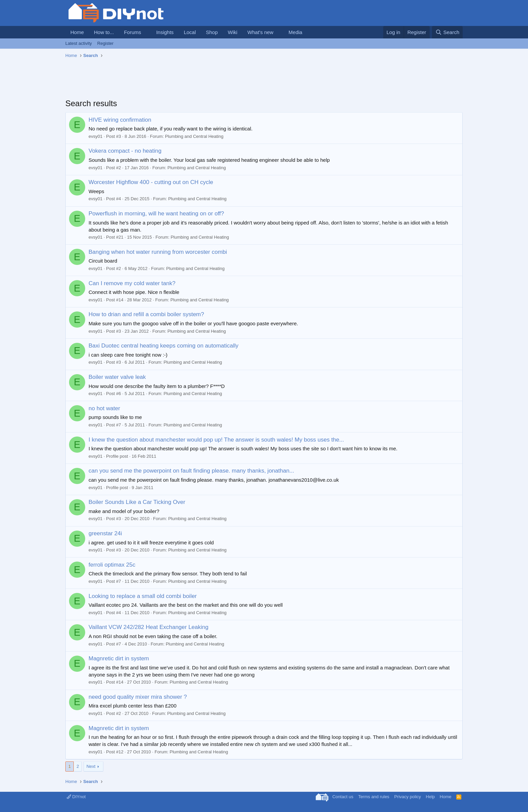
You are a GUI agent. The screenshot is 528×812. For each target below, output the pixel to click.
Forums (133, 32)
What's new (260, 32)
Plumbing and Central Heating (194, 136)
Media (295, 32)
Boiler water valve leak (117, 377)
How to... (104, 32)
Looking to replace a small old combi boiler (143, 596)
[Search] (447, 32)
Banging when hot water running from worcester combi (158, 252)
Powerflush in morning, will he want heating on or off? (156, 214)
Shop (212, 32)
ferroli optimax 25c (112, 565)
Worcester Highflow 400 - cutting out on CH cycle (151, 182)
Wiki (233, 32)
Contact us (343, 797)
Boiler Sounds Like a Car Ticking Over (137, 502)
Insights (165, 32)
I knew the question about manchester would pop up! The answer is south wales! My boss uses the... (216, 440)
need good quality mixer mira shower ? (138, 697)
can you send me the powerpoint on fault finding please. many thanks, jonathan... (191, 471)
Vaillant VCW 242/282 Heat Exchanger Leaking (148, 627)
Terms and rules (374, 797)
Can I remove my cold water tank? (132, 283)
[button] (146, 32)
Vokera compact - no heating (125, 151)
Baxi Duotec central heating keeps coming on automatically (163, 346)
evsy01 (95, 136)
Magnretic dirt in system (119, 658)
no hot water (104, 408)
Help (431, 797)
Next (91, 766)
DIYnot (76, 797)
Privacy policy (408, 797)
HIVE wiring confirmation (120, 120)
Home (77, 32)
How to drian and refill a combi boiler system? (146, 314)
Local (190, 32)
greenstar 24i (105, 533)
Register (105, 43)
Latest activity (79, 43)
